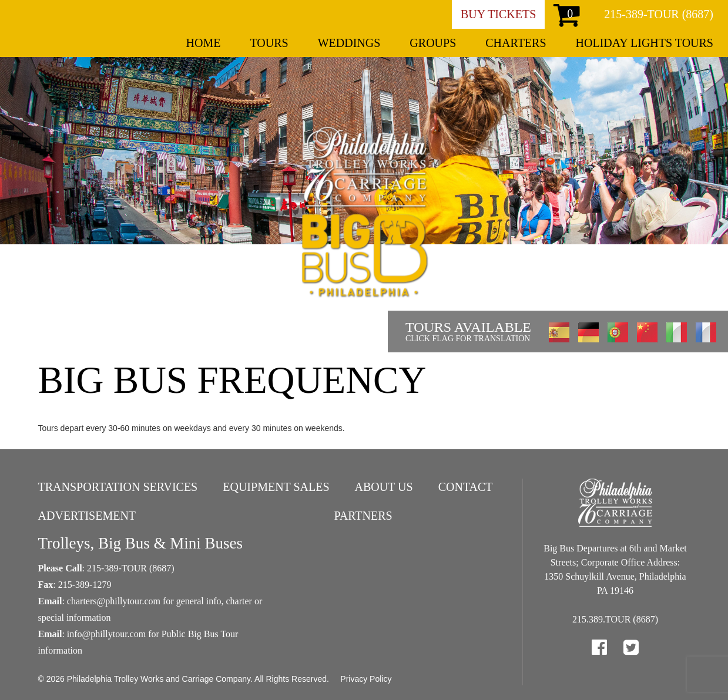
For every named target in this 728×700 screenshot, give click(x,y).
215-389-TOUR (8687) (659, 14)
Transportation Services (118, 487)
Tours (269, 43)
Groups (433, 43)
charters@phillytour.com (114, 601)
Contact (466, 487)
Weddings (349, 43)
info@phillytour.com (106, 634)
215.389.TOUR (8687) (615, 619)
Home (204, 43)
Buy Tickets (498, 14)
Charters (516, 43)
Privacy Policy (366, 679)
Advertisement (87, 516)
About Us (384, 487)
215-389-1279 (85, 585)
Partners (363, 516)
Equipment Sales (276, 487)
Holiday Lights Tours (645, 43)
